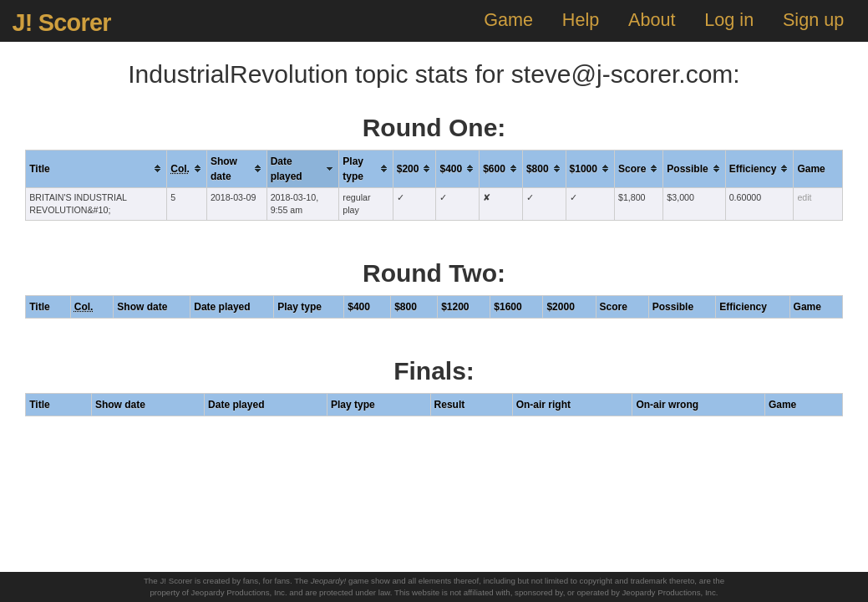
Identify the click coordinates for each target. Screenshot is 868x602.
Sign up (813, 20)
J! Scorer (61, 23)
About (652, 20)
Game (508, 20)
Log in (729, 20)
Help (581, 20)
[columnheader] (96, 168)
